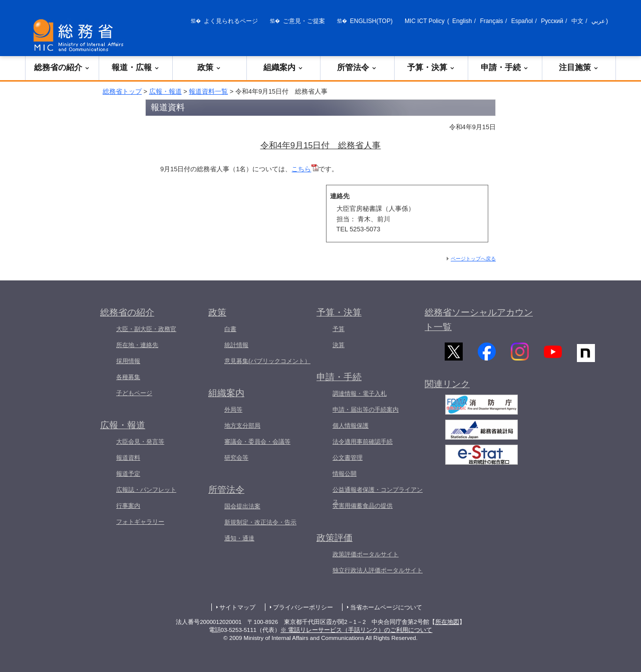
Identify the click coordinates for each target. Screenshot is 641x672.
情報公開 (345, 474)
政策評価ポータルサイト (366, 554)
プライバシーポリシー (303, 607)
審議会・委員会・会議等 (257, 442)
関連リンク (447, 391)
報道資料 (128, 458)
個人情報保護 (351, 426)
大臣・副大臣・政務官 (146, 329)
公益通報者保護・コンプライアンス (378, 496)
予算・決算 (431, 67)
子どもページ (134, 393)
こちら (305, 169)
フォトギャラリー (140, 522)
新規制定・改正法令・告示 (260, 522)
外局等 (233, 410)
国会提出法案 (242, 506)
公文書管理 (348, 458)
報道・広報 (136, 67)
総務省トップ (122, 91)
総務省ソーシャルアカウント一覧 (479, 320)
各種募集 (128, 377)
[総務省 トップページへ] (81, 35)
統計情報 (236, 345)
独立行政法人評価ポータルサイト (378, 570)
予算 (339, 329)
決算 (339, 345)
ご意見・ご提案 (304, 21)
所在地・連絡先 (137, 345)
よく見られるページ (231, 21)
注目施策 (579, 67)
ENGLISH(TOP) (371, 21)
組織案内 (283, 67)
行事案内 (128, 506)
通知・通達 (239, 538)
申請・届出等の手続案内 (366, 410)
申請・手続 (505, 67)
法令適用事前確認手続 (363, 442)
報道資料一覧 (208, 91)
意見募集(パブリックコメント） (267, 361)
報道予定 (128, 474)
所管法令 (357, 67)
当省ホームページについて (386, 607)
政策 (209, 67)
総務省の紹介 (62, 67)
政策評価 (335, 538)
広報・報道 (166, 91)
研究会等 (236, 458)
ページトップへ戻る (473, 259)
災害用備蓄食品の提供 (363, 506)
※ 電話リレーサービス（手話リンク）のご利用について (356, 630)
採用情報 (128, 361)
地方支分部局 (242, 426)
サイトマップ (237, 607)
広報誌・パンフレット (146, 490)
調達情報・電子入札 (360, 394)
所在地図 (447, 622)
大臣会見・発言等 (140, 442)
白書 (230, 329)
